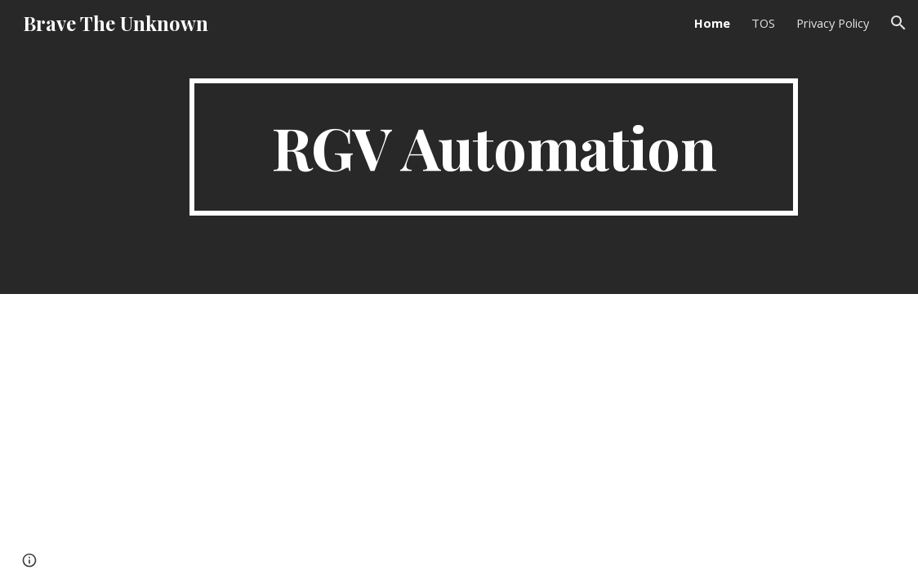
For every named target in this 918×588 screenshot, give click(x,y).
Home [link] (712, 23)
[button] (898, 23)
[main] (494, 147)
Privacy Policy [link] (833, 23)
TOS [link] (763, 23)
